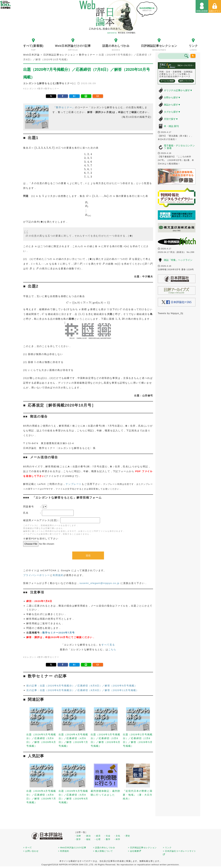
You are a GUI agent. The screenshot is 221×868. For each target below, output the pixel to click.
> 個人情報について (103, 851)
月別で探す (171, 119)
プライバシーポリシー (37, 575)
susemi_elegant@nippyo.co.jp (100, 583)
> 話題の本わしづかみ (104, 848)
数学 (41, 89)
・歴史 (127, 836)
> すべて (28, 848)
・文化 (117, 836)
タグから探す (172, 112)
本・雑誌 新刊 (171, 126)
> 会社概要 (135, 851)
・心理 (97, 839)
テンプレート (74, 484)
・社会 (107, 836)
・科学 (117, 839)
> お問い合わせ (31, 851)
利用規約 (58, 575)
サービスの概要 (167, 81)
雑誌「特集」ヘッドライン (178, 260)
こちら (112, 649)
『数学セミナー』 (64, 107)
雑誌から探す (172, 105)
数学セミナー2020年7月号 (59, 633)
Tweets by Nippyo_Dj (171, 313)
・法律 (77, 836)
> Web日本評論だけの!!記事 (72, 848)
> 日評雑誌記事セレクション (142, 848)
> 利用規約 (64, 851)
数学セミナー (52, 89)
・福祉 (87, 839)
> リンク (167, 848)
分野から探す (172, 97)
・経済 (97, 836)
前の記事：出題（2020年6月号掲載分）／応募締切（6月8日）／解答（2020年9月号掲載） (82, 686)
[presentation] (42, 148)
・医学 (77, 839)
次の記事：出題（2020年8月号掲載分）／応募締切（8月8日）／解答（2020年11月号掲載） (83, 690)
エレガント (31, 89)
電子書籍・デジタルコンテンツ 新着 (179, 147)
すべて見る (108, 645)
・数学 (107, 839)
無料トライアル (186, 81)
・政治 (87, 836)
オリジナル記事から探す (178, 90)
